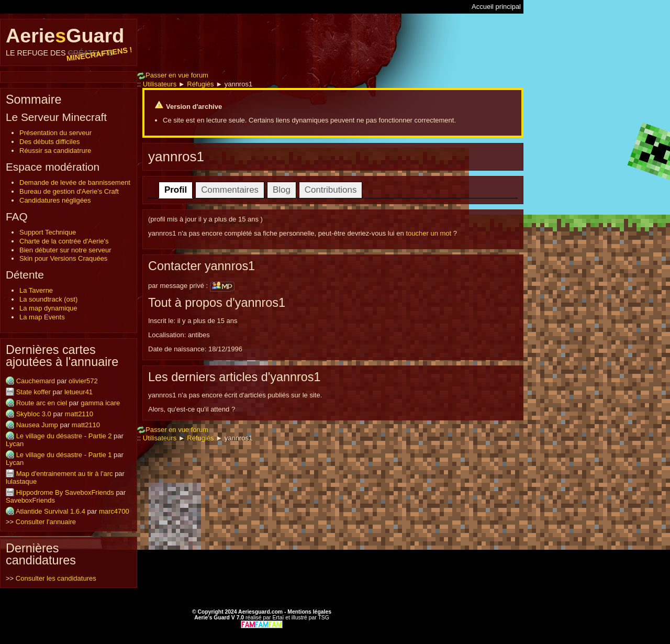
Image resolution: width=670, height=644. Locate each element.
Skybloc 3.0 (34, 414)
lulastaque (21, 481)
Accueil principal (496, 7)
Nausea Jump (37, 425)
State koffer (33, 392)
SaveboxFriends (30, 500)
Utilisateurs (160, 84)
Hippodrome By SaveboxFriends (65, 492)
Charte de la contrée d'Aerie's (64, 241)
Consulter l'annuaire (46, 522)
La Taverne (36, 290)
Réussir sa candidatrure (55, 151)
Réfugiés (200, 84)
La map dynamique (48, 308)
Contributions (331, 190)
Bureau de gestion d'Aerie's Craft (69, 191)
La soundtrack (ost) (48, 299)
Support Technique (48, 232)
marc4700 (114, 511)
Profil (176, 190)
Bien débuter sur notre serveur (65, 250)
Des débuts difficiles (49, 142)
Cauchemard (36, 381)
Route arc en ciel (42, 403)
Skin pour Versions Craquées (63, 258)
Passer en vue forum (173, 75)
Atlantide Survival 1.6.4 (51, 511)
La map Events (42, 317)
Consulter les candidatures (56, 578)
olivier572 (83, 381)
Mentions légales (309, 612)
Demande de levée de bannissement (75, 182)
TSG (323, 618)
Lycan (15, 444)
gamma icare (100, 403)
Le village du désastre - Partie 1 (64, 455)
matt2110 (79, 414)
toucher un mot (428, 233)
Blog (282, 190)
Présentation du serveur (55, 133)
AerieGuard (69, 41)
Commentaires (230, 190)
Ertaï (278, 618)
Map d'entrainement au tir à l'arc (65, 474)
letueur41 (79, 392)
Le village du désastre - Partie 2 (64, 436)
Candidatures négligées (55, 200)
